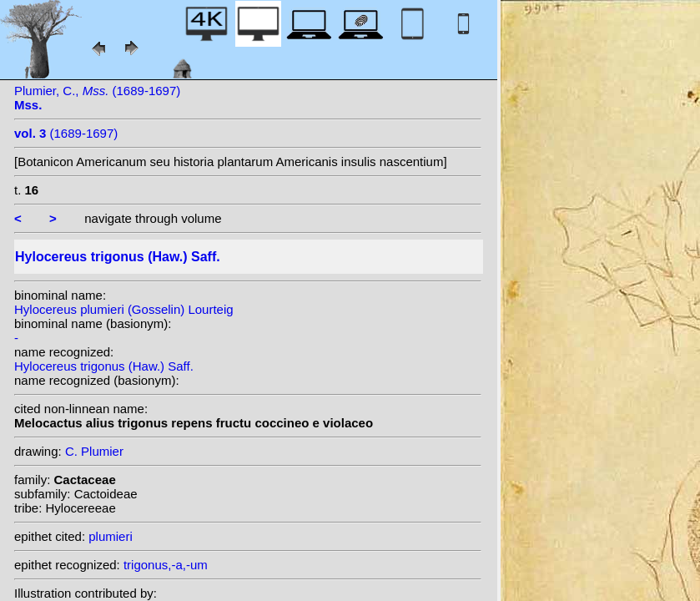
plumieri (111, 536)
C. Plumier (94, 451)
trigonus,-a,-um (166, 565)
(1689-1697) (66, 133)
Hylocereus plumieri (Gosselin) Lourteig (124, 309)
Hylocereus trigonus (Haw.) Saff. (104, 366)
